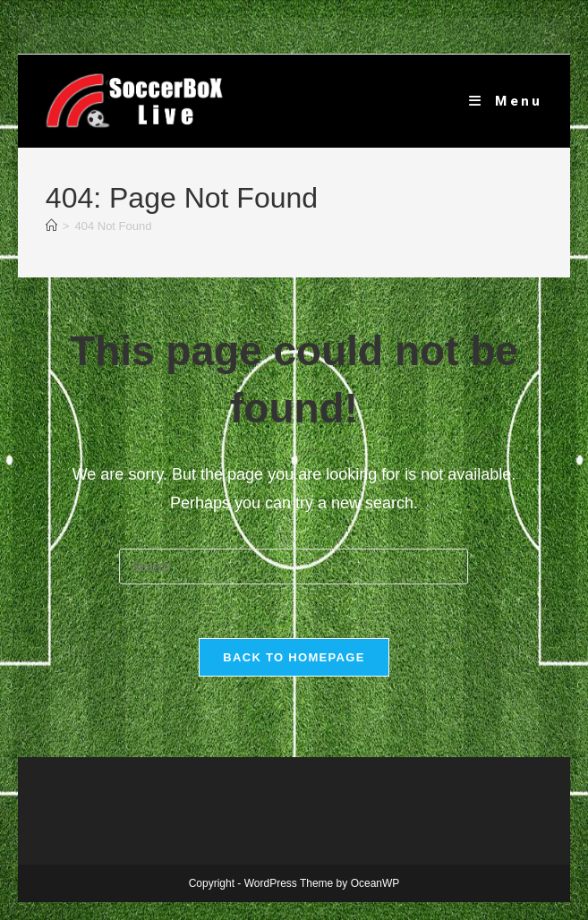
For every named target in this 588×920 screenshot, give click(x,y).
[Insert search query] (294, 566)
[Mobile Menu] (506, 101)
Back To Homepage (294, 657)
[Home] (51, 226)
